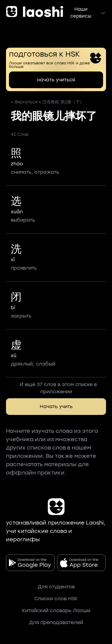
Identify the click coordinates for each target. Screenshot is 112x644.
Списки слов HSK (56, 599)
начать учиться (56, 80)
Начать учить (56, 406)
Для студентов (56, 587)
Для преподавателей (56, 622)
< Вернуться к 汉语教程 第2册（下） (47, 102)
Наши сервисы (88, 13)
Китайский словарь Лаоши (56, 610)
